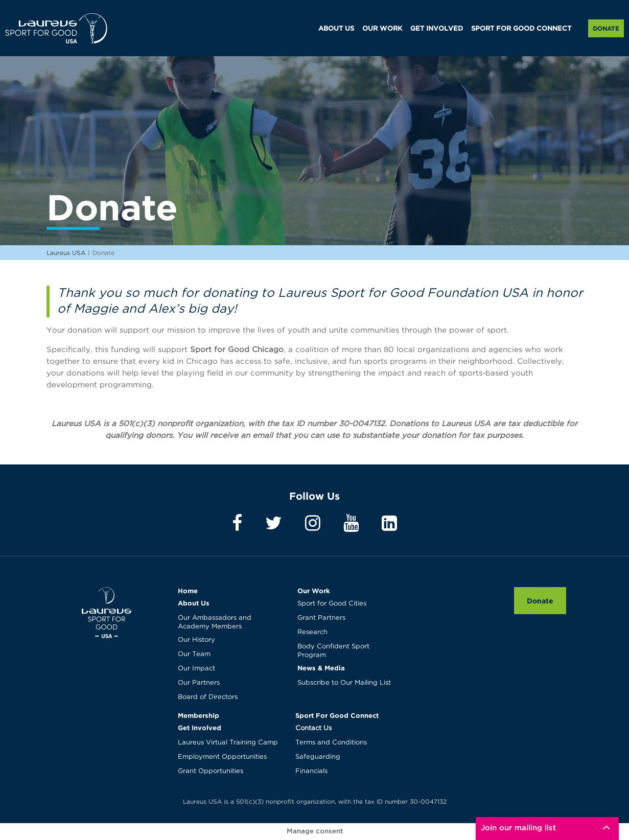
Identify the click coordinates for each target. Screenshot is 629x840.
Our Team (194, 654)
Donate (606, 28)
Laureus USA (56, 28)
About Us (194, 603)
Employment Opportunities (222, 757)
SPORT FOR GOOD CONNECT (521, 29)
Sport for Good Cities (332, 604)
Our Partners (199, 683)
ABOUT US (336, 29)
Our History (196, 640)
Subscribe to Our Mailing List (344, 683)
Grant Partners (321, 618)
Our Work (314, 591)
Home (188, 591)
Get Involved (200, 728)
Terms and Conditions (331, 743)
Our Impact (196, 669)
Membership (199, 715)
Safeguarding (318, 757)
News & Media (321, 668)
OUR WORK (382, 29)
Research (312, 632)
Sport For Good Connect (337, 715)
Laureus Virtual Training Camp (228, 743)
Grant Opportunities (211, 771)
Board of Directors (208, 697)
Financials (311, 771)
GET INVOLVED (437, 29)
